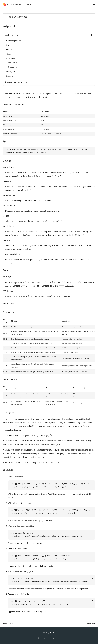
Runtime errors (14, 67)
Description (11, 72)
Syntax (9, 45)
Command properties (14, 41)
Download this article (17, 82)
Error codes (11, 58)
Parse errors (13, 63)
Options (9, 50)
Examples (10, 76)
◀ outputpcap (8, 623)
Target (9, 54)
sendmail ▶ (91, 623)
